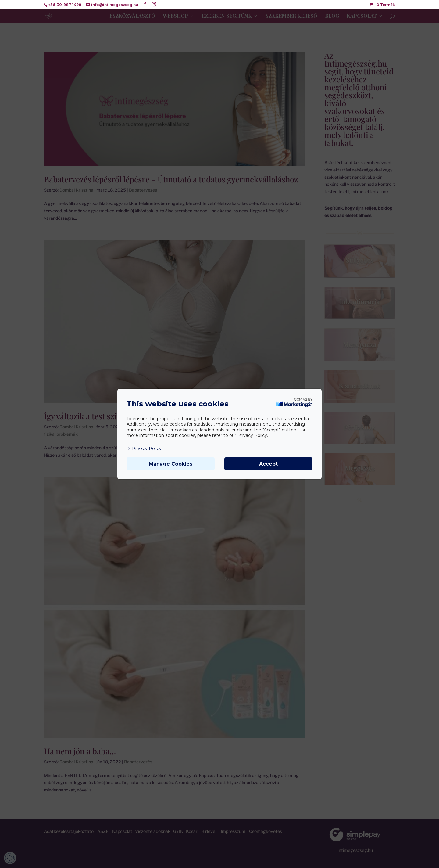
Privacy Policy (144, 448)
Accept (268, 464)
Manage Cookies (171, 464)
